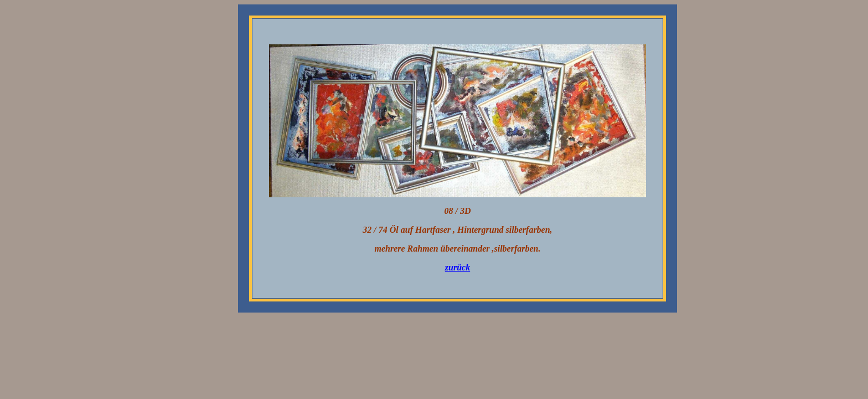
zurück (458, 267)
